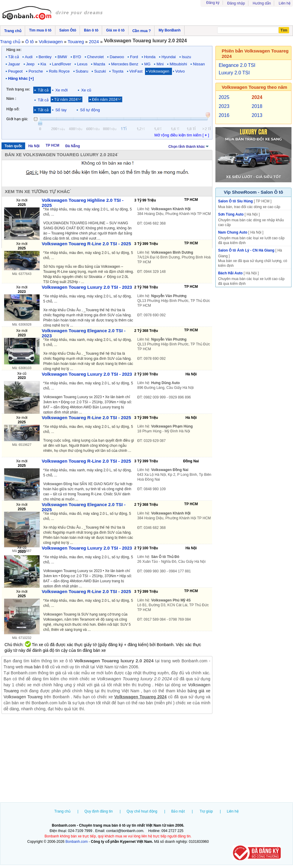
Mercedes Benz (125, 64)
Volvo (180, 71)
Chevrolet (96, 57)
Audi (29, 57)
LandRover (62, 64)
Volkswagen (159, 71)
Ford (134, 57)
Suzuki (100, 71)
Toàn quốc (13, 146)
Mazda (99, 64)
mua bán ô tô (37, 667)
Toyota (117, 71)
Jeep (30, 64)
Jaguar (14, 64)
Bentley (45, 57)
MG (147, 64)
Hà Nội (34, 146)
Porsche (36, 71)
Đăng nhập (236, 3)
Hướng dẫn (262, 3)
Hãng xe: (14, 50)
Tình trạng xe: (18, 89)
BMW (62, 57)
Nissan (199, 64)
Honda (150, 57)
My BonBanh (169, 30)
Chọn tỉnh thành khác (189, 146)
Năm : (11, 99)
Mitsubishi (178, 64)
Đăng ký (213, 3)
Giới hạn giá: (17, 119)
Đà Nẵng (73, 146)
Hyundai (169, 57)
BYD (77, 57)
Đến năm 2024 (105, 99)
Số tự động (90, 110)
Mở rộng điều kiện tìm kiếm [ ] (182, 135)
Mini (160, 64)
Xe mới (62, 90)
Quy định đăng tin (99, 811)
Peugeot (15, 71)
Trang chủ (62, 811)
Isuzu (186, 57)
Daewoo (117, 57)
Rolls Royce (59, 71)
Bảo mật (178, 811)
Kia (43, 64)
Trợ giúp (206, 811)
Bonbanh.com (77, 842)
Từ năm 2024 (66, 99)
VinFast (136, 71)
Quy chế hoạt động (142, 811)
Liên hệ (285, 3)
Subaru (82, 71)
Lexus (82, 64)
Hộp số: (13, 109)
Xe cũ (86, 90)
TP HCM (52, 145)
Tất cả (13, 57)
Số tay (61, 110)
